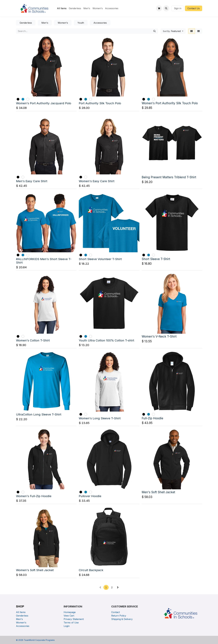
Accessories (23, 626)
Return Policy (119, 616)
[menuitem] (62, 8)
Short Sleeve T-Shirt (156, 259)
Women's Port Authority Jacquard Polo (44, 103)
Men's (19, 619)
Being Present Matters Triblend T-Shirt (169, 177)
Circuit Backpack (91, 570)
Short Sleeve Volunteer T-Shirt (100, 259)
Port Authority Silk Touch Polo (100, 103)
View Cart (69, 616)
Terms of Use (71, 623)
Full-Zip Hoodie (152, 418)
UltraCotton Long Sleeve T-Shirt (39, 414)
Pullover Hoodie (90, 496)
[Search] (155, 31)
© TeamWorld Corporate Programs (35, 640)
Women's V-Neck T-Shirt (159, 336)
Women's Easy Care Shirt (97, 181)
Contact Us (194, 8)
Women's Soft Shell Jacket (35, 570)
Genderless (22, 616)
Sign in (178, 8)
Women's (21, 623)
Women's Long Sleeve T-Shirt (100, 418)
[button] (166, 8)
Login (67, 626)
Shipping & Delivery (122, 619)
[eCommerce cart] (159, 8)
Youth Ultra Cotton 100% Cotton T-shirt (106, 340)
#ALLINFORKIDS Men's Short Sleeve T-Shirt (44, 261)
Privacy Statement (74, 619)
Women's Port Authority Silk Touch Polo (170, 103)
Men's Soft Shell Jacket (158, 492)
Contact (115, 612)
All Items (21, 612)
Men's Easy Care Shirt (32, 181)
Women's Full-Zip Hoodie (34, 496)
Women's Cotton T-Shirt (33, 340)
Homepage (70, 612)
